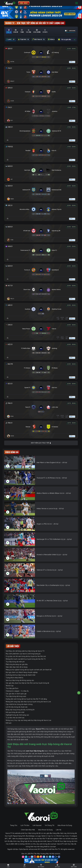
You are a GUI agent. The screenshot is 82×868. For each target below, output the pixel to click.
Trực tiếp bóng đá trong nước (16, 696)
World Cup (10, 686)
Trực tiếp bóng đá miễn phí (15, 662)
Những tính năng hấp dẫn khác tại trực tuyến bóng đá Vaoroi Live (28, 702)
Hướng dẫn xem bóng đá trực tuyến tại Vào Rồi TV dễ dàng (26, 699)
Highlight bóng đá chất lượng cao (17, 715)
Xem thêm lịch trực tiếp (41, 443)
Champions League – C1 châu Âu (17, 691)
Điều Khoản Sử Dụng (65, 825)
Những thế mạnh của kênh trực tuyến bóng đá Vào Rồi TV (26, 659)
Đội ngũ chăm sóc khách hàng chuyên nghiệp (22, 672)
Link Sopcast (37, 825)
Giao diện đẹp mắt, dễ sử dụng (17, 667)
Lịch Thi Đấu (25, 825)
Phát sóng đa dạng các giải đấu (17, 664)
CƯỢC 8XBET (24, 3)
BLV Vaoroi (39, 39)
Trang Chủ (14, 825)
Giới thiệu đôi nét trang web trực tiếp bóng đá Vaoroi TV (25, 651)
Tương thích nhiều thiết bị (14, 678)
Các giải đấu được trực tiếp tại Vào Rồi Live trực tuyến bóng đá (27, 683)
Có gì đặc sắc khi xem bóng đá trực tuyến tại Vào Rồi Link (26, 656)
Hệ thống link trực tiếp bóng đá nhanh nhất (20, 675)
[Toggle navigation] (77, 3)
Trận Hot (24, 39)
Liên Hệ (59, 830)
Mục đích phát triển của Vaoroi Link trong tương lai (23, 654)
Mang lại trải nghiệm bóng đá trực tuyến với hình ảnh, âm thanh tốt (29, 670)
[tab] (9, 31)
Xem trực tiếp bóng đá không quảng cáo (20, 680)
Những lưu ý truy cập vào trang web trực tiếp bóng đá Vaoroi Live (28, 720)
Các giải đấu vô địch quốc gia (16, 694)
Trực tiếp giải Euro (12, 688)
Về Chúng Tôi (50, 825)
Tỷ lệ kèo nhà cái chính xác (15, 718)
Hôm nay (53, 39)
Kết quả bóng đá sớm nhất (15, 712)
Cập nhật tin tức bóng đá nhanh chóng (19, 704)
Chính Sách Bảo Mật (28, 830)
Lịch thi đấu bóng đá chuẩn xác (17, 707)
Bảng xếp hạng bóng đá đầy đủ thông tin (20, 710)
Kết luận (9, 723)
